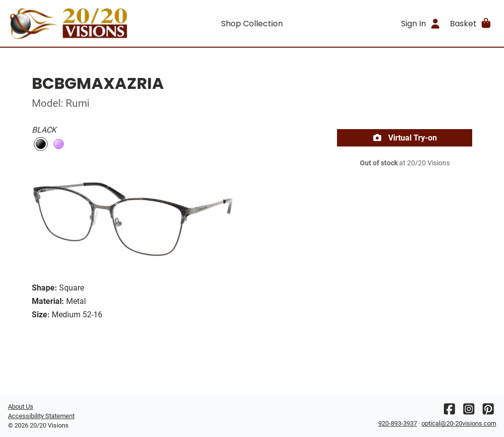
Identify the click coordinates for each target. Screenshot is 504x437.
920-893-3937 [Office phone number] (398, 423)
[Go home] (69, 23)
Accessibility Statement (41, 416)
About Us (21, 406)
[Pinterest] (488, 411)
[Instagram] (469, 411)
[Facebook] (449, 411)
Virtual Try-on (405, 138)
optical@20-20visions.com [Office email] (459, 423)
